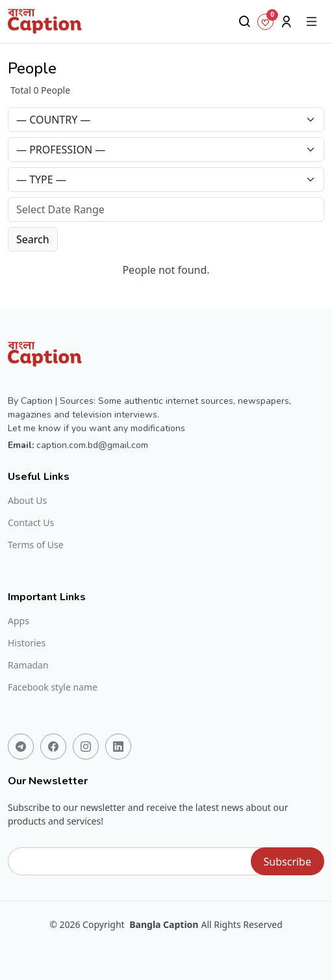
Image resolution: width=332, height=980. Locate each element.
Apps (19, 621)
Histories (27, 643)
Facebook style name (53, 687)
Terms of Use (36, 545)
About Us (27, 501)
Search (33, 239)
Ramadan (28, 665)
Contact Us (31, 523)
